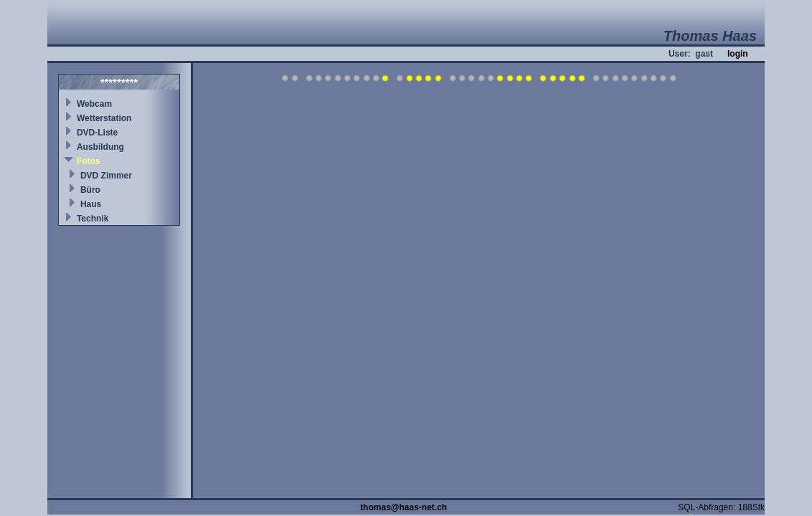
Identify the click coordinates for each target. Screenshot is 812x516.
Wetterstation (104, 118)
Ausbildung (100, 147)
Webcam (94, 104)
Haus (91, 204)
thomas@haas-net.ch (403, 507)
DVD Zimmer (106, 176)
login (738, 54)
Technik (93, 219)
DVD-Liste (97, 133)
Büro (90, 190)
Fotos (89, 161)
